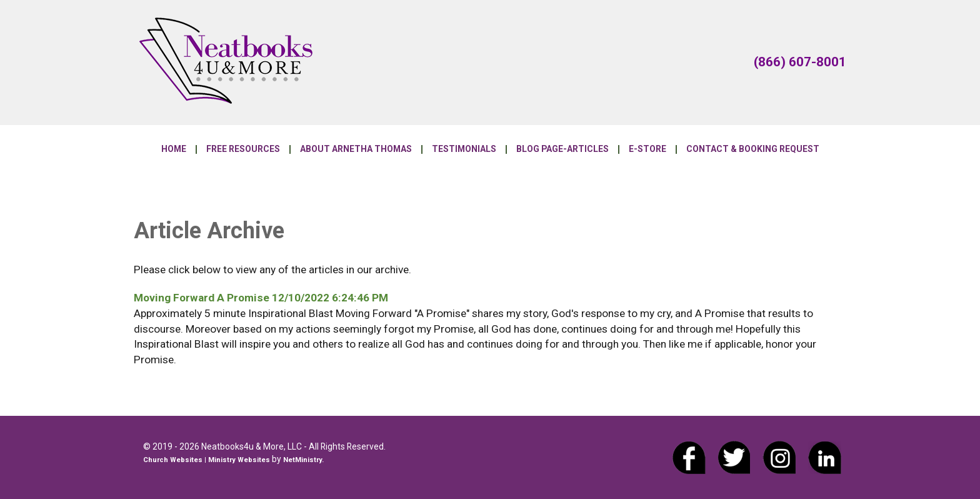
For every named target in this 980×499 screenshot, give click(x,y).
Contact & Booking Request (753, 149)
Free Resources (243, 149)
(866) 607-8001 (800, 62)
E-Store (647, 149)
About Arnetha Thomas (356, 149)
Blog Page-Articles (562, 149)
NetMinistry (302, 460)
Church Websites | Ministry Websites (207, 460)
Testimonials (464, 149)
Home (174, 149)
